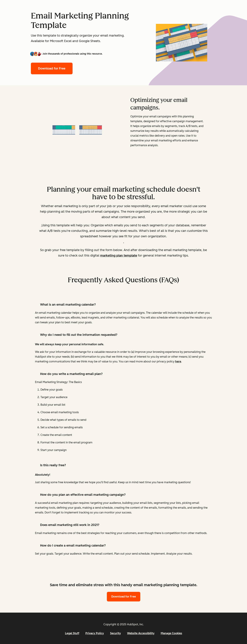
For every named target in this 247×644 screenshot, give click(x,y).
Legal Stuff (72, 633)
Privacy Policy (95, 633)
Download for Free (52, 68)
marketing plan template (119, 256)
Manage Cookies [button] (171, 633)
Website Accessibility (141, 633)
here (178, 361)
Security (116, 633)
